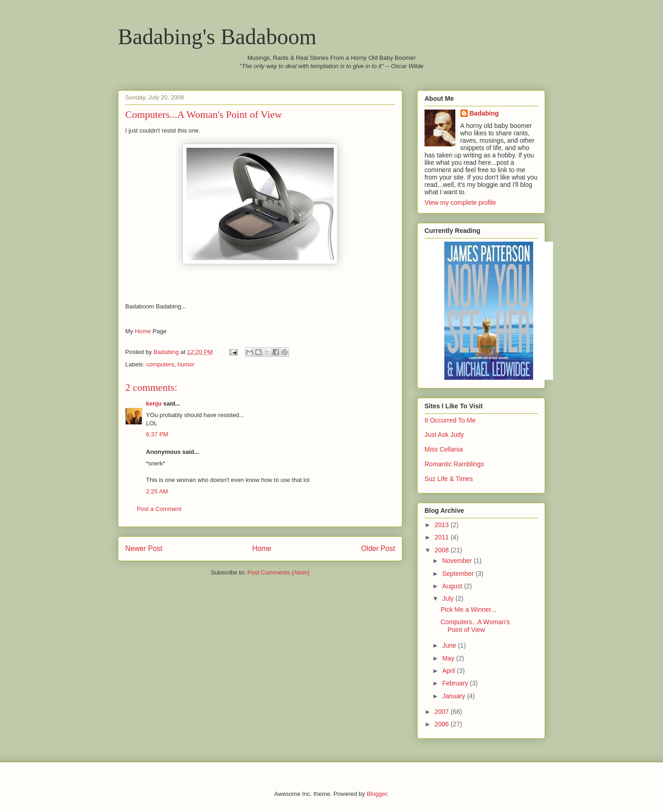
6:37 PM (157, 434)
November (458, 561)
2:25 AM (157, 491)
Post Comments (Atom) (278, 572)
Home (143, 331)
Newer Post (144, 548)
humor (186, 364)
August (453, 586)
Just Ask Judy (444, 435)
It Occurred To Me (450, 420)
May (449, 658)
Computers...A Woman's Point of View (475, 626)
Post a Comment (159, 509)
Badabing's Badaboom (217, 37)
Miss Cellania (444, 449)
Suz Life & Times (449, 479)
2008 (443, 550)
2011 (443, 537)
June (450, 645)
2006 (443, 724)
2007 (443, 712)
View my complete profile (460, 203)
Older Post (378, 548)
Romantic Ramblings (454, 464)
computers (160, 364)
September (459, 574)
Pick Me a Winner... (468, 609)
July (449, 598)
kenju (154, 403)
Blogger (377, 794)
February (456, 683)
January (454, 696)
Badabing (484, 113)
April (449, 671)
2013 (443, 525)
